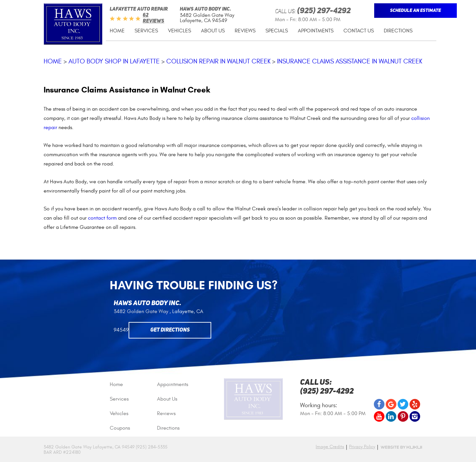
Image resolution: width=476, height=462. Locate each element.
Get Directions (170, 330)
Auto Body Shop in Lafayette (114, 61)
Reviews (245, 31)
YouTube (379, 416)
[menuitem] (117, 31)
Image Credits (330, 447)
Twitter (403, 404)
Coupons (120, 428)
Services (146, 31)
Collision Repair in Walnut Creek (218, 61)
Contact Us (359, 31)
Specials (277, 31)
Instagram (415, 416)
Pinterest (403, 416)
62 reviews (154, 18)
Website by (401, 447)
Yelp (415, 404)
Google (391, 404)
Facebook (379, 404)
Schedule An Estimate (416, 11)
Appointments (316, 31)
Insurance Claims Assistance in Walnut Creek (350, 61)
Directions (398, 31)
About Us (213, 31)
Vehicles (179, 31)
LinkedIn (391, 416)
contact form (102, 218)
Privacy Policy (362, 447)
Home (117, 31)
